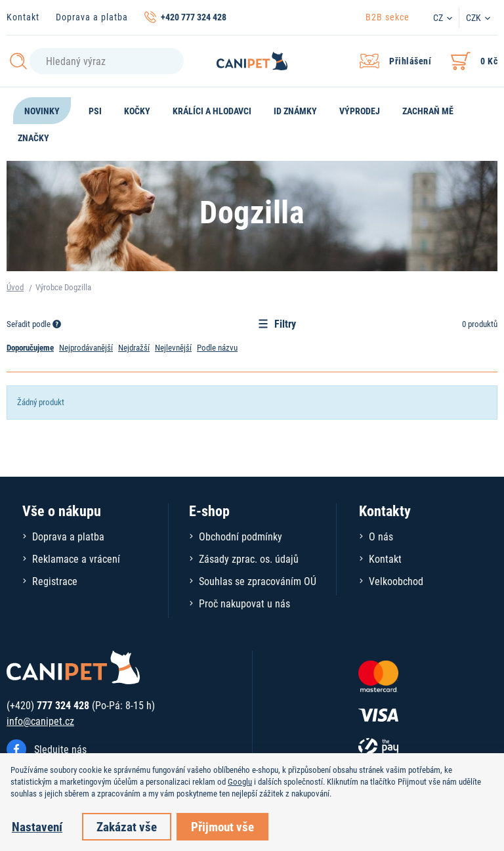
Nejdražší (134, 347)
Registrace (55, 581)
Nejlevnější (173, 347)
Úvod (15, 287)
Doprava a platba (92, 17)
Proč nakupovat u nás (244, 603)
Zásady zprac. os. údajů (249, 558)
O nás (381, 536)
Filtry (277, 323)
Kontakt (23, 17)
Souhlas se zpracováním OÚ (258, 581)
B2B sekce (388, 17)
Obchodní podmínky (241, 536)
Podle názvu (217, 347)
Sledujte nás (60, 749)
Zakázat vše (127, 826)
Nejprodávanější (86, 347)
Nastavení (37, 826)
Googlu (240, 781)
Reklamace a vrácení (76, 558)
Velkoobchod (396, 581)
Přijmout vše (222, 826)
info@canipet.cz (40, 721)
